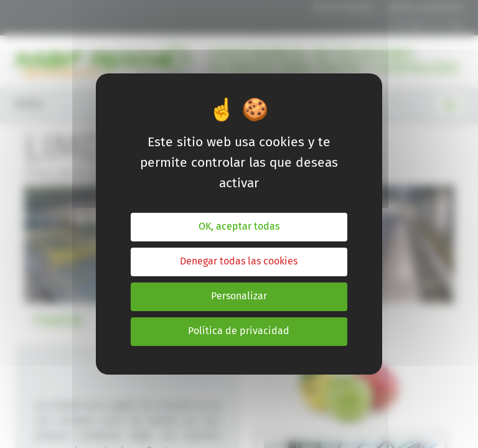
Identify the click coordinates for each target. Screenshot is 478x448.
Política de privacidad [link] (239, 331)
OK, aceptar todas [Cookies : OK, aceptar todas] (239, 227)
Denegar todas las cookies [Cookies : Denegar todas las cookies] (239, 262)
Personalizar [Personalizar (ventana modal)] (239, 296)
